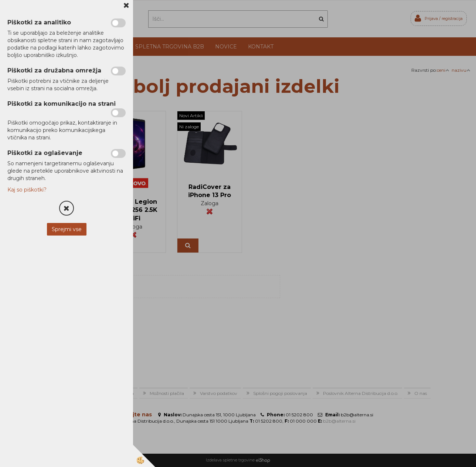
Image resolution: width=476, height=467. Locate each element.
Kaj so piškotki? (27, 190)
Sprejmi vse (67, 229)
